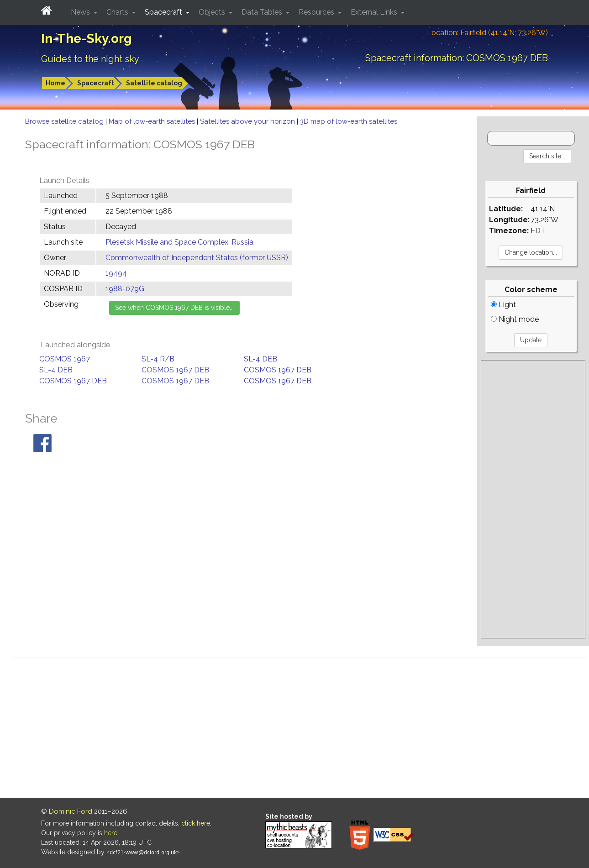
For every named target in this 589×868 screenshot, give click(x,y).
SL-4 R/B (158, 359)
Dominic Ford (71, 811)
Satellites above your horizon (248, 121)
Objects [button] (213, 12)
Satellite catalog (154, 83)
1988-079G (125, 289)
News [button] (81, 12)
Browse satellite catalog (65, 121)
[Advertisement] (533, 499)
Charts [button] (118, 12)
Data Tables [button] (263, 12)
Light (503, 305)
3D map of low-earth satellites (349, 121)
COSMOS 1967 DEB (175, 370)
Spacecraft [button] (164, 12)
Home (55, 83)
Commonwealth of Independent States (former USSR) (197, 258)
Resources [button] (317, 12)
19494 (116, 273)
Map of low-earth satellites (153, 121)
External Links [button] (375, 12)
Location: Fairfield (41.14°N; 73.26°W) (487, 33)
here (111, 833)
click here (196, 823)
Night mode (515, 319)
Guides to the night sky (90, 59)
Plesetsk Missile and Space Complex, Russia (179, 242)
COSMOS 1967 (65, 359)
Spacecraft (96, 83)
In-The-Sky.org (87, 39)
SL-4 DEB (260, 359)
